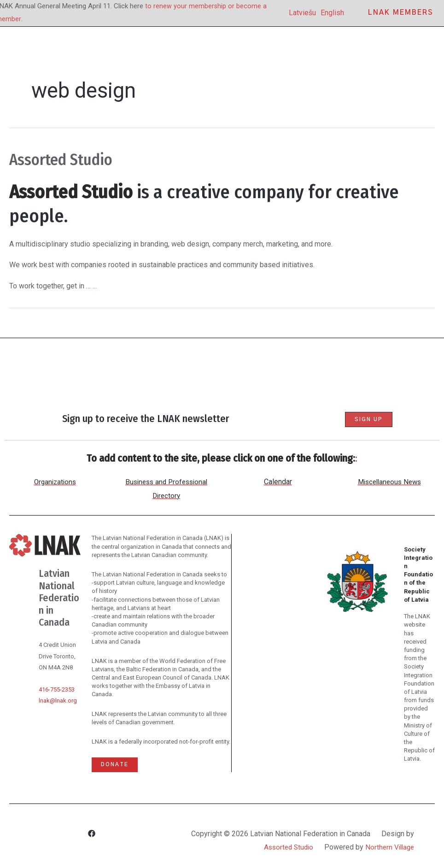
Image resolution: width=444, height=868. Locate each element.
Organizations (55, 482)
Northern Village (388, 847)
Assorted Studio (71, 159)
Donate (115, 765)
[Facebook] (92, 835)
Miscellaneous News (389, 482)
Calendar (278, 482)
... (95, 286)
